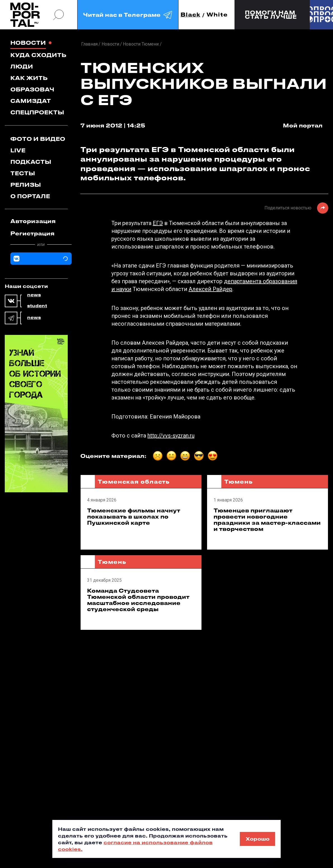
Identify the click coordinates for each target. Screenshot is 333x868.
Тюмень (238, 482)
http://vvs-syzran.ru (171, 436)
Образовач (32, 89)
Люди (22, 66)
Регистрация (32, 233)
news (34, 295)
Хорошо (258, 839)
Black (190, 15)
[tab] (41, 221)
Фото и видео (38, 139)
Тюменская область (134, 482)
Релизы (26, 185)
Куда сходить (38, 55)
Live (18, 150)
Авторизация (33, 221)
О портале (30, 196)
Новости (28, 43)
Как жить (29, 78)
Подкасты (31, 162)
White (217, 15)
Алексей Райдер (210, 289)
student (37, 306)
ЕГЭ (158, 223)
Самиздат (31, 101)
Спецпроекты (37, 112)
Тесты (23, 173)
